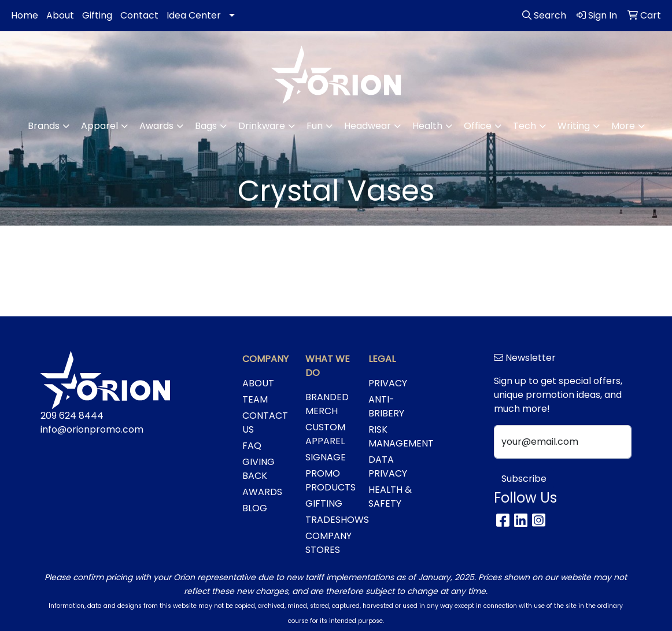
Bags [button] (206, 126)
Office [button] (478, 126)
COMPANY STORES (328, 543)
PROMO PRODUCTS (330, 480)
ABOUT (258, 383)
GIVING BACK (259, 469)
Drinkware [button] (262, 126)
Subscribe (524, 479)
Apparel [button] (99, 126)
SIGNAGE (326, 457)
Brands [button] (44, 126)
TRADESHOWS (330, 520)
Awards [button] (156, 126)
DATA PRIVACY (388, 466)
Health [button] (427, 126)
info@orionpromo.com (92, 429)
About (60, 15)
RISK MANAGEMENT (393, 436)
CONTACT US (265, 422)
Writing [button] (574, 126)
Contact (139, 15)
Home (25, 15)
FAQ (252, 446)
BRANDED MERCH (327, 404)
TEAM (255, 399)
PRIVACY (388, 383)
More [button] (623, 126)
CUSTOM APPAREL (325, 434)
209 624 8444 (72, 416)
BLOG (255, 508)
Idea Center (194, 15)
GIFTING (324, 503)
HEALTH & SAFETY (390, 497)
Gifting (97, 15)
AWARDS (262, 492)
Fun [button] (315, 126)
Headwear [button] (368, 126)
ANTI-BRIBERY (386, 406)
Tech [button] (525, 126)
